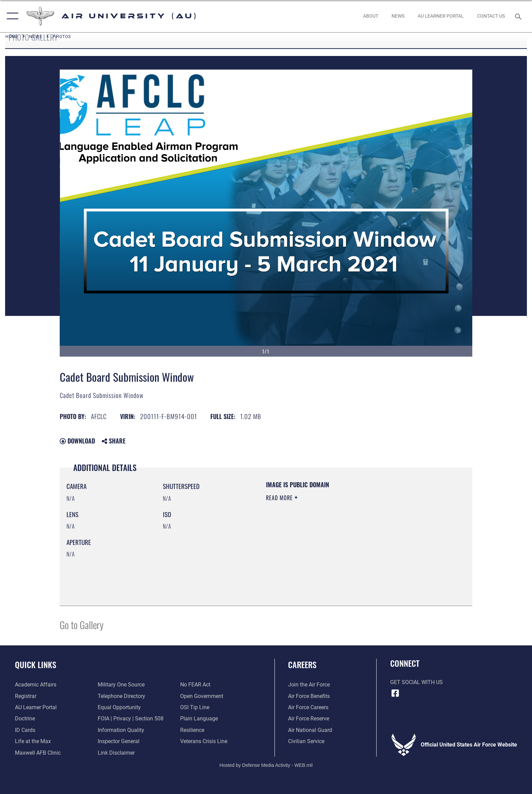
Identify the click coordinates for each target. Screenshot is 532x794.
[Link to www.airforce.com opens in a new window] (309, 685)
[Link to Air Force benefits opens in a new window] (309, 696)
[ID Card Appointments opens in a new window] (25, 730)
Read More (280, 498)
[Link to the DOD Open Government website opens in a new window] (202, 696)
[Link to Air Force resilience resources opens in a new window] (192, 730)
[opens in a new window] (441, 16)
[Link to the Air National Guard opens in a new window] (310, 730)
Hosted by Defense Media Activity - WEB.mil (266, 765)
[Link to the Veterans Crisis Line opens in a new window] (204, 741)
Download (77, 441)
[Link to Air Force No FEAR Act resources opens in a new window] (195, 685)
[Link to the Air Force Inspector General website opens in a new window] (119, 741)
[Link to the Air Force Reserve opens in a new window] (309, 719)
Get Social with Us (416, 682)
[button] (11, 16)
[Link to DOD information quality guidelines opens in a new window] (121, 730)
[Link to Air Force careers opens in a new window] (308, 707)
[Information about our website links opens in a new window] (116, 753)
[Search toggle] (519, 16)
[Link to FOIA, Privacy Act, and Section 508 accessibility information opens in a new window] (131, 719)
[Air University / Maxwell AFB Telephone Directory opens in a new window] (121, 696)
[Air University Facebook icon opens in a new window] (395, 693)
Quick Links (36, 665)
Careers (302, 665)
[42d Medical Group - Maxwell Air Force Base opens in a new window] (38, 753)
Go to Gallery (82, 625)
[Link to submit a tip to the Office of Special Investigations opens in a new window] (195, 707)
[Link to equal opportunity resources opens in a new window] (119, 707)
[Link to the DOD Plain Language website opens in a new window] (199, 719)
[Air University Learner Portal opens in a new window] (36, 707)
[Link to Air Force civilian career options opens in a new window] (306, 741)
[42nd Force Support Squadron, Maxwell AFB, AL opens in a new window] (33, 741)
